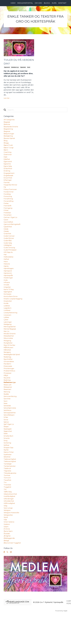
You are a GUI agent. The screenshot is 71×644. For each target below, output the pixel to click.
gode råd (8, 250)
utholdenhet (9, 528)
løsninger (8, 337)
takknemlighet (10, 486)
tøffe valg (8, 518)
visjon (6, 556)
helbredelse (9, 268)
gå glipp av (9, 263)
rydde (6, 414)
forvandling (9, 208)
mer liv (7, 347)
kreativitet (8, 315)
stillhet (7, 469)
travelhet (8, 506)
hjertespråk (9, 287)
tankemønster (10, 491)
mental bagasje (10, 345)
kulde (6, 317)
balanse (7, 126)
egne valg (8, 171)
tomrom (7, 504)
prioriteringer (9, 387)
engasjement (9, 178)
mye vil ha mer (10, 362)
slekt (6, 456)
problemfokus (10, 389)
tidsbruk (7, 494)
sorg (6, 464)
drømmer (8, 158)
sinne (6, 441)
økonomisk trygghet (13, 573)
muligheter (8, 359)
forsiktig (7, 200)
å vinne (7, 558)
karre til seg (9, 302)
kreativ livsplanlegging (13, 312)
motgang (7, 357)
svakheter (8, 479)
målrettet (8, 367)
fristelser (7, 220)
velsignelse (8, 543)
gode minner (9, 248)
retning (7, 412)
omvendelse (9, 379)
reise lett (8, 404)
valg (6, 533)
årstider (7, 563)
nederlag (8, 374)
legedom (8, 322)
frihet (6, 218)
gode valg (8, 253)
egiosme (7, 168)
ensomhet (8, 183)
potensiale (8, 384)
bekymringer (9, 136)
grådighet (8, 255)
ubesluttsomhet (10, 521)
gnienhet (8, 243)
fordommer (9, 198)
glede (6, 238)
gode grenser (9, 245)
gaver (6, 228)
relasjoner (8, 407)
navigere (7, 369)
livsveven (8, 330)
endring (7, 176)
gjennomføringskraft (12, 233)
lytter (6, 335)
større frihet (9, 476)
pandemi (8, 382)
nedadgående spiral (12, 372)
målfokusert (9, 364)
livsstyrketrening (11, 327)
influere (7, 295)
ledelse (7, 320)
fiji (5, 193)
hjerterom (8, 285)
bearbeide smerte (11, 128)
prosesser (8, 392)
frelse (6, 210)
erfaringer (8, 186)
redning (7, 399)
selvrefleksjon (9, 436)
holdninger (8, 290)
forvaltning (8, 205)
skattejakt (8, 451)
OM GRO (38, 3)
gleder (6, 240)
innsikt (7, 297)
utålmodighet (10, 531)
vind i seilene (9, 551)
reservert (8, 409)
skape (6, 449)
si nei (6, 439)
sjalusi (6, 444)
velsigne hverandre (12, 541)
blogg (6, 146)
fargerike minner (11, 190)
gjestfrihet (8, 235)
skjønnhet (23, 68)
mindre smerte (10, 350)
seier (6, 424)
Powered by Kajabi (61, 641)
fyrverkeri (8, 223)
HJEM (13, 3)
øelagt (7, 571)
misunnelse (8, 354)
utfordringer (9, 526)
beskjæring (8, 138)
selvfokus (8, 432)
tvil (5, 516)
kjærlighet (8, 305)
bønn (6, 153)
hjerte (6, 277)
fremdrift (8, 213)
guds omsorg (9, 258)
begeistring (9, 131)
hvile (6, 292)
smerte (7, 461)
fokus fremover (10, 195)
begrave (7, 133)
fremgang (8, 215)
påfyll (6, 394)
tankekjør (8, 489)
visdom (7, 553)
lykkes (7, 332)
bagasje (7, 123)
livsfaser (7, 325)
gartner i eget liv (11, 225)
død (5, 161)
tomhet (7, 501)
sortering (8, 466)
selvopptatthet (10, 434)
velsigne (7, 538)
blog (6, 143)
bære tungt (9, 151)
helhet (6, 270)
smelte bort (9, 459)
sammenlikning (10, 417)
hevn (6, 272)
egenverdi (7, 68)
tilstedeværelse (10, 499)
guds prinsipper (10, 260)
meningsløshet (10, 342)
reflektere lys (15, 68)
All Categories (9, 121)
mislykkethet (9, 352)
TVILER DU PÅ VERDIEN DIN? (14, 62)
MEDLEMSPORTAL (25, 3)
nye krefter (8, 377)
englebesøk (9, 181)
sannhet (7, 419)
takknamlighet (10, 484)
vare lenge (8, 536)
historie (7, 275)
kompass (8, 307)
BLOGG (47, 3)
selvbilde (7, 427)
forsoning (8, 203)
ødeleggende (9, 568)
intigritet (7, 300)
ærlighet (7, 566)
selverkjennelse (10, 429)
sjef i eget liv (9, 446)
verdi (29, 68)
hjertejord (8, 282)
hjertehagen (9, 280)
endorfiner (8, 173)
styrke (6, 474)
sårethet (7, 481)
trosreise (7, 511)
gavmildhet (9, 230)
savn (6, 422)
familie (7, 188)
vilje (6, 548)
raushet (7, 397)
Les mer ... (7, 99)
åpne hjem (8, 561)
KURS (54, 3)
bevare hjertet (10, 141)
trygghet (8, 514)
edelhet (7, 163)
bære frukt (8, 148)
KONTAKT (62, 3)
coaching (8, 156)
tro (5, 509)
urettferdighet (10, 523)
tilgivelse (8, 496)
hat (5, 265)
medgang (8, 340)
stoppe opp (9, 471)
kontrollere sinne (11, 310)
